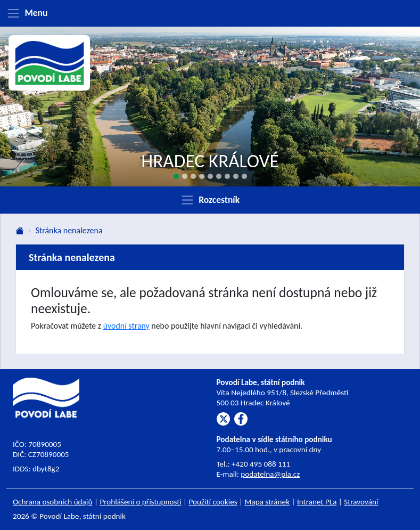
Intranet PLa (317, 502)
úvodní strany (126, 326)
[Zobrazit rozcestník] (210, 200)
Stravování (361, 502)
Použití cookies (213, 502)
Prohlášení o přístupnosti (140, 502)
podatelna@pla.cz (270, 474)
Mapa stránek (267, 502)
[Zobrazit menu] (210, 13)
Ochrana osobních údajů (53, 502)
